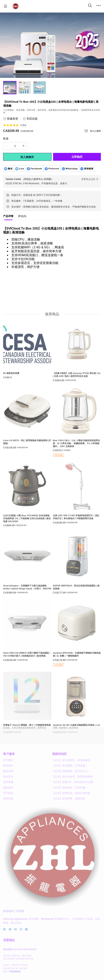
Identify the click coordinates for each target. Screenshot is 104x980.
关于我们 (8, 780)
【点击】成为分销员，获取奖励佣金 (72, 796)
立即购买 (77, 157)
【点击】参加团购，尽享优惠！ (70, 785)
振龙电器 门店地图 (14, 931)
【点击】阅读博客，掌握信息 (69, 818)
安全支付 (8, 796)
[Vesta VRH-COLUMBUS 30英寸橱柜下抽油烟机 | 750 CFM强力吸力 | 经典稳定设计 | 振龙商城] (27, 646)
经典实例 (8, 818)
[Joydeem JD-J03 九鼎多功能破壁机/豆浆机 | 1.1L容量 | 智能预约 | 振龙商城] (77, 718)
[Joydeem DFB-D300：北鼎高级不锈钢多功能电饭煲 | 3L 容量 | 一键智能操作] (77, 649)
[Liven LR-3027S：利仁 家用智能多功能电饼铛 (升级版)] (27, 434)
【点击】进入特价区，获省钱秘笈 (71, 780)
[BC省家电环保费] (27, 365)
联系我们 (8, 785)
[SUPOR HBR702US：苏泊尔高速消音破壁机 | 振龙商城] (77, 579)
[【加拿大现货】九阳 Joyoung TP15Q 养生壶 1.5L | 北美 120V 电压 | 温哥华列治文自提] (77, 366)
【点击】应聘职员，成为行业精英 (71, 813)
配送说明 (8, 791)
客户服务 (9, 774)
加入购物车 (27, 157)
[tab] (8, 217)
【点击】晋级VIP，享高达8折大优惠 (73, 802)
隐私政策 (8, 807)
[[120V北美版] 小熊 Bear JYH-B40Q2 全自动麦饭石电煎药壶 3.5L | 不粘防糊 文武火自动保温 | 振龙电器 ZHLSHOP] (27, 510)
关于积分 (8, 813)
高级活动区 (59, 774)
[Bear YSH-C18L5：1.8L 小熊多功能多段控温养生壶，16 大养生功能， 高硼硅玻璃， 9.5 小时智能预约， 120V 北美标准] (77, 438)
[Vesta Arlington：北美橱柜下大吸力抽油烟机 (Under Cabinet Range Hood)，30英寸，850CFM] (27, 579)
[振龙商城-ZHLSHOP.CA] (16, 6)
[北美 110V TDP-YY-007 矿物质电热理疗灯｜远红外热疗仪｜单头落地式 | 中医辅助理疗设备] (77, 509)
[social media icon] (5, 950)
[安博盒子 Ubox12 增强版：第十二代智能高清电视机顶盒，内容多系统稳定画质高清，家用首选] (27, 718)
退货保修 (8, 802)
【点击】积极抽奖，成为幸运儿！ (71, 791)
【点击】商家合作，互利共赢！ (70, 807)
